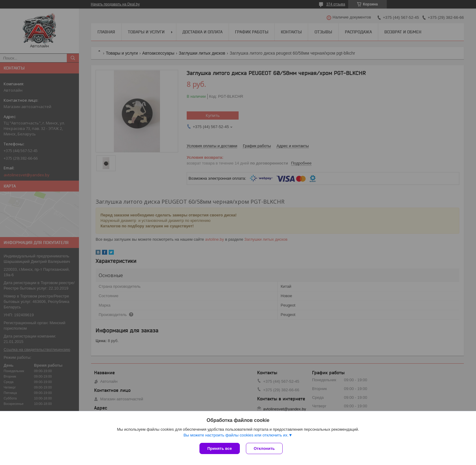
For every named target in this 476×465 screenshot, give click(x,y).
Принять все (220, 448)
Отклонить (264, 448)
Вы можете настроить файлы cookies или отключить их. (236, 435)
